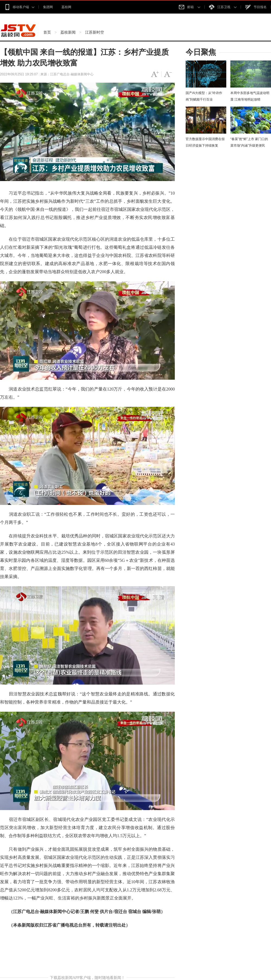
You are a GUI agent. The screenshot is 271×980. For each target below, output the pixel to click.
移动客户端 (19, 7)
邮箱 (189, 7)
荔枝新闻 (68, 32)
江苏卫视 (223, 7)
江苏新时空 (95, 32)
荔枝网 (66, 7)
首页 (47, 32)
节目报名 (256, 7)
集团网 (48, 7)
